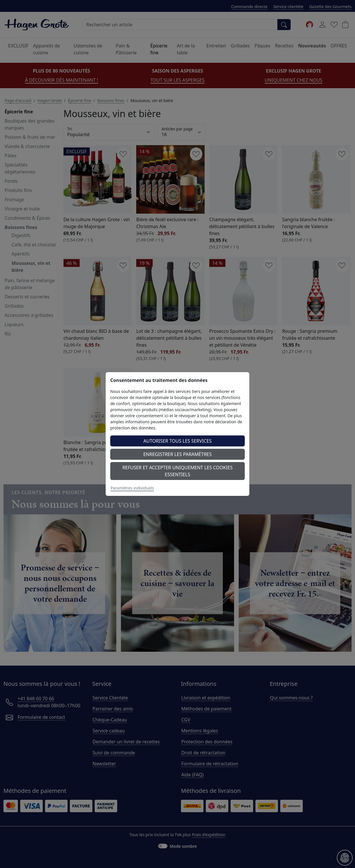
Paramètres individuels (132, 488)
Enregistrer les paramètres (177, 454)
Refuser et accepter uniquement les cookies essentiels (177, 471)
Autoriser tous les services (178, 441)
